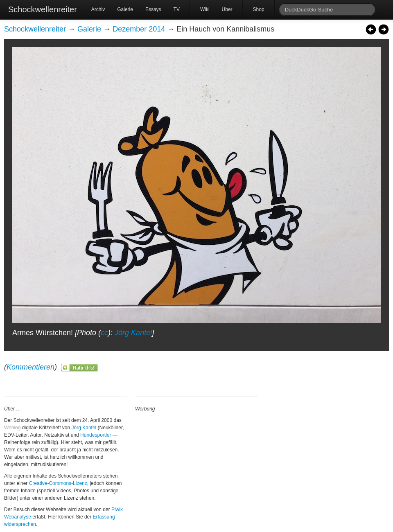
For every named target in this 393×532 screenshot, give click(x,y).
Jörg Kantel (133, 333)
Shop (259, 9)
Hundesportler (96, 435)
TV (177, 9)
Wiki (205, 9)
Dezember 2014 (139, 29)
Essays (153, 9)
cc (104, 333)
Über (227, 9)
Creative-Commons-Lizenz (58, 483)
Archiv (98, 9)
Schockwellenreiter (43, 9)
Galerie (125, 9)
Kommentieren (30, 367)
